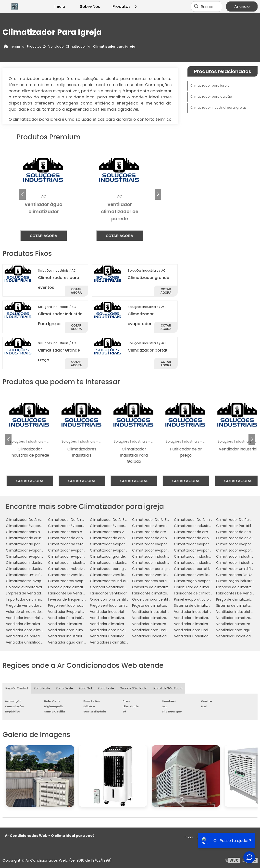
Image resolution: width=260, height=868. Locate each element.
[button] (158, 194)
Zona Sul (85, 688)
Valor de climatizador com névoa (34, 612)
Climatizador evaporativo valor (74, 556)
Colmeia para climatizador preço (76, 587)
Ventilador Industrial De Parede (158, 612)
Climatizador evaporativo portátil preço (40, 556)
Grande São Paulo (133, 688)
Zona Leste (106, 688)
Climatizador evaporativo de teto (77, 550)
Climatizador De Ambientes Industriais (81, 520)
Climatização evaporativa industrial (204, 581)
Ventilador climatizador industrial (34, 624)
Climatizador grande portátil (114, 556)
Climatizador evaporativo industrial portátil (169, 550)
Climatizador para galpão (211, 97)
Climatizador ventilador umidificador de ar (168, 575)
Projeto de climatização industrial (161, 605)
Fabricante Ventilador (108, 593)
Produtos (125, 7)
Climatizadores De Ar (234, 575)
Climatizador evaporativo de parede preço (42, 550)
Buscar (207, 7)
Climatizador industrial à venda (32, 569)
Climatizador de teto (66, 544)
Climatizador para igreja (210, 85)
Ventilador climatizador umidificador (121, 624)
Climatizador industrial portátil (200, 563)
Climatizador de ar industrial (30, 538)
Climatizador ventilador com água (119, 575)
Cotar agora (52, 236)
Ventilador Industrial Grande (198, 612)
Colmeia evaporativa (24, 587)
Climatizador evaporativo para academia (209, 550)
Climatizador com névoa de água (77, 532)
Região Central (17, 688)
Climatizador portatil (149, 350)
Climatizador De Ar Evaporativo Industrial (167, 520)
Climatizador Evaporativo (69, 526)
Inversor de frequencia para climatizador (83, 599)
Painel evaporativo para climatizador (205, 599)
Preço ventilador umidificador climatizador (126, 605)
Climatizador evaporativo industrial (120, 550)
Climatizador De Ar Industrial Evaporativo (209, 520)
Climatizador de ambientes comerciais (207, 532)
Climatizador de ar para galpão (75, 538)
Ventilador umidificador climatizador (163, 636)
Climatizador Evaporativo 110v (115, 526)
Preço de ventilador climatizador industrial (42, 605)
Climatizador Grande (150, 526)
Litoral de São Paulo (168, 688)
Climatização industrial (236, 581)
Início (60, 7)
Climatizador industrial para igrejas (218, 108)
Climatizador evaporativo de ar (201, 544)
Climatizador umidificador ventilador (37, 575)
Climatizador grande (148, 278)
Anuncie (242, 7)
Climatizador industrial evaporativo (36, 563)
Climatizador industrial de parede (202, 556)
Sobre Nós (90, 7)
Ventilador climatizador (110, 618)
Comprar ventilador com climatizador (122, 587)
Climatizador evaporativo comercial (121, 544)
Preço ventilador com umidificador (78, 605)
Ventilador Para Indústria (69, 618)
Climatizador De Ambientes (29, 520)
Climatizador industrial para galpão (120, 563)
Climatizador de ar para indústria (118, 538)
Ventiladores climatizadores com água (123, 642)
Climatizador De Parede (236, 520)
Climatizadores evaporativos (73, 581)
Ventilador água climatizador (73, 642)
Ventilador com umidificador (157, 630)
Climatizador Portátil (234, 526)
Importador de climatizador (29, 599)
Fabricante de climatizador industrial (205, 593)
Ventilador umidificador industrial (34, 642)
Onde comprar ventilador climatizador (123, 599)
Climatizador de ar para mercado (161, 538)
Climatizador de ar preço (195, 538)
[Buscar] (196, 7)
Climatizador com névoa (27, 532)
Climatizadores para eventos (157, 581)
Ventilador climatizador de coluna (203, 618)
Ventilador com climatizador (30, 630)
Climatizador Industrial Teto (198, 526)
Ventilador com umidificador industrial (207, 630)
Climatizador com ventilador (114, 532)
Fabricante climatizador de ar (157, 593)
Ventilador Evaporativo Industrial (75, 612)
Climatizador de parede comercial (35, 544)
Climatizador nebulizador (69, 569)
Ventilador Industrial (107, 612)
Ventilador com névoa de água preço (122, 630)
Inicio (189, 837)
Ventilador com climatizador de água (80, 630)
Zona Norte (42, 688)
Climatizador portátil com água (201, 569)
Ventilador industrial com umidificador (81, 636)
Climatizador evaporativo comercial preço (168, 544)
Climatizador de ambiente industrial (163, 532)
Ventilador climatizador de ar (157, 618)
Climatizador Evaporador (27, 526)
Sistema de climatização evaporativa (206, 605)
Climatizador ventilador (68, 575)
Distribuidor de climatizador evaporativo (208, 587)
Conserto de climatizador (154, 587)
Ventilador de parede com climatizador (40, 636)
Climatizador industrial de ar (156, 556)
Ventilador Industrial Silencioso (32, 618)
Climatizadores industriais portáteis (120, 581)
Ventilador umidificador (110, 636)
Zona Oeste (64, 688)
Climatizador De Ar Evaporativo (116, 520)
